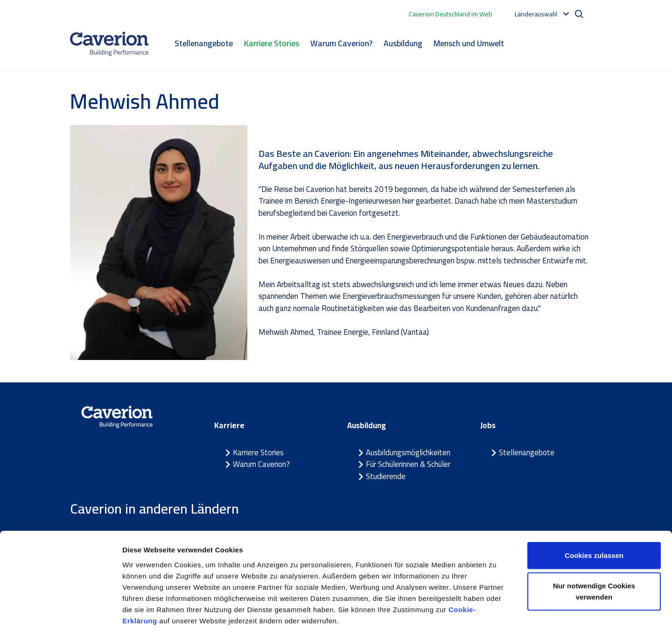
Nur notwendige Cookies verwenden (594, 550)
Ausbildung (403, 43)
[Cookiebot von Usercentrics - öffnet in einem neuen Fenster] (60, 617)
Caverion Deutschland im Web (451, 14)
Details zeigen (496, 617)
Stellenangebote (204, 43)
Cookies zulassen (594, 513)
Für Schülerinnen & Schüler (408, 464)
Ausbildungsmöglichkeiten (408, 452)
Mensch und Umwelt (469, 43)
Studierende (386, 476)
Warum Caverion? (341, 43)
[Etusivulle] (109, 44)
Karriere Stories (272, 43)
